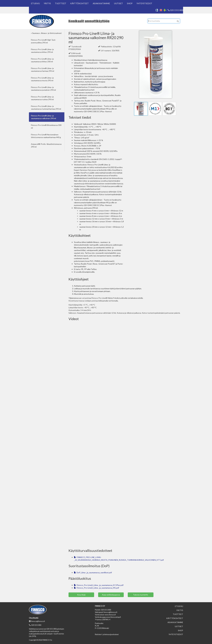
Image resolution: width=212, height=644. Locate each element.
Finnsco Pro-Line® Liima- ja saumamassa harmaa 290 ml (43, 70)
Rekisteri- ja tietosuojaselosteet (107, 634)
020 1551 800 (175, 10)
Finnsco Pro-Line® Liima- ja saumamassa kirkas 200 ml (42, 60)
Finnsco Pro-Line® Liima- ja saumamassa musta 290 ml (42, 79)
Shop (130, 3)
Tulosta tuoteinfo (141, 595)
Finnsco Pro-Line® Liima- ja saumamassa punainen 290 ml (43, 89)
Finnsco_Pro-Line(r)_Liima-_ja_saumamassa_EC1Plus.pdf (99, 585)
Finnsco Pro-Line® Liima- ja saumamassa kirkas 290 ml (42, 51)
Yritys (47, 3)
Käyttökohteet (79, 3)
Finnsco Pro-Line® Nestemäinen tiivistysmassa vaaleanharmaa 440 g (46, 136)
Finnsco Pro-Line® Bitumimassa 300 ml (46, 126)
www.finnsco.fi (110, 615)
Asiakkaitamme (101, 3)
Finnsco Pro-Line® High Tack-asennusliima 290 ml (43, 41)
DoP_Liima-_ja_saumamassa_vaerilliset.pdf (93, 572)
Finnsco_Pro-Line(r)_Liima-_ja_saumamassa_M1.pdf (96, 588)
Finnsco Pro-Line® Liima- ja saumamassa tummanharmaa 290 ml (46, 107)
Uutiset (118, 3)
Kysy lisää (81, 595)
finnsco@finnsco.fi (37, 621)
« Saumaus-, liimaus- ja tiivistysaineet (46, 33)
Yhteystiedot (144, 3)
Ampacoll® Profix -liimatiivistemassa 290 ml (46, 145)
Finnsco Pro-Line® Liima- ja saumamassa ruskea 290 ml (42, 98)
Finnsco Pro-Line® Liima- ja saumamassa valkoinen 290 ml (43, 117)
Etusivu (35, 3)
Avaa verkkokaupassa (111, 595)
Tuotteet (61, 3)
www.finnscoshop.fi (114, 617)
